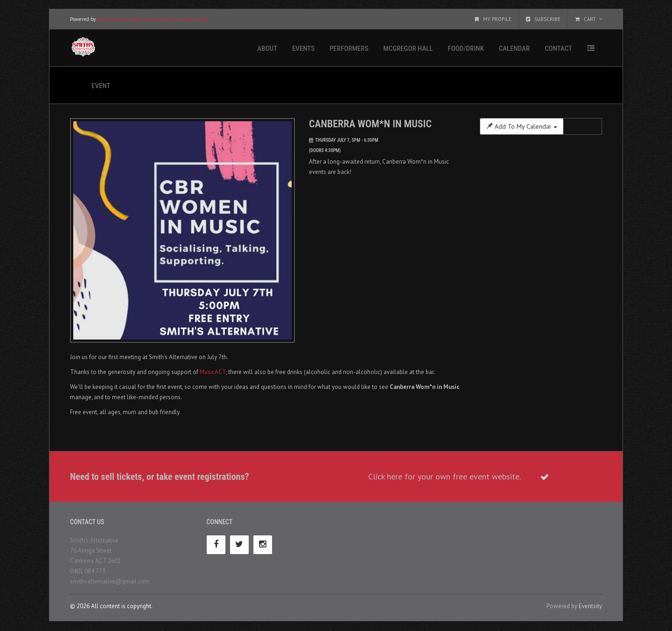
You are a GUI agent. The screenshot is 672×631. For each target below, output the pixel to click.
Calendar (514, 49)
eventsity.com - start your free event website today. (153, 20)
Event (101, 86)
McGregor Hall (408, 49)
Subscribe (543, 20)
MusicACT (213, 372)
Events (303, 49)
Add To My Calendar (522, 127)
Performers (349, 49)
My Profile (493, 20)
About (267, 49)
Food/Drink (466, 49)
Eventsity (590, 607)
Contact (558, 49)
